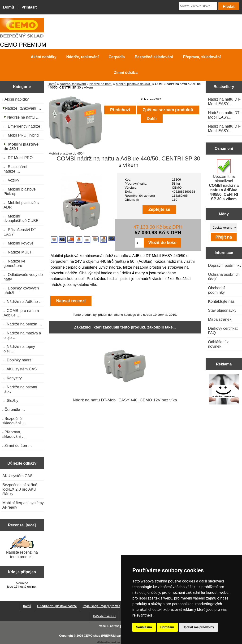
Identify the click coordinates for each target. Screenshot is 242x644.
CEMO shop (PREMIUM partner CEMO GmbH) (115, 636)
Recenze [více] (22, 525)
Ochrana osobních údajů (224, 277)
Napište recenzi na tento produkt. (22, 547)
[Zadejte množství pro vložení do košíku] (139, 243)
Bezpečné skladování (154, 57)
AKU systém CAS (17, 476)
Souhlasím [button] (144, 627)
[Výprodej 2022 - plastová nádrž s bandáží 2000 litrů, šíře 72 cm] (224, 390)
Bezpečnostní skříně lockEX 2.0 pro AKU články (20, 489)
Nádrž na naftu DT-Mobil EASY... (224, 101)
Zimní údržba (126, 73)
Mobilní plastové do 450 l (134, 84)
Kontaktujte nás (221, 301)
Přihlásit (29, 7)
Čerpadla (117, 57)
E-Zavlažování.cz (104, 616)
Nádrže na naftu (101, 84)
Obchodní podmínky (216, 290)
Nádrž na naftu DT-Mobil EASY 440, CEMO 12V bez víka (125, 400)
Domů (9, 7)
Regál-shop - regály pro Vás (102, 606)
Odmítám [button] (167, 627)
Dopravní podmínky (225, 265)
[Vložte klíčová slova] (198, 6)
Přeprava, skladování (202, 57)
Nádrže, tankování (73, 84)
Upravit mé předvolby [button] (198, 627)
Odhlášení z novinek (218, 344)
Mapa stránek (220, 319)
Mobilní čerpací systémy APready (23, 505)
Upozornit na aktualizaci (224, 180)
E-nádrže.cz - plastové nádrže (57, 606)
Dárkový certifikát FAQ (223, 331)
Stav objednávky (222, 310)
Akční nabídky (43, 57)
